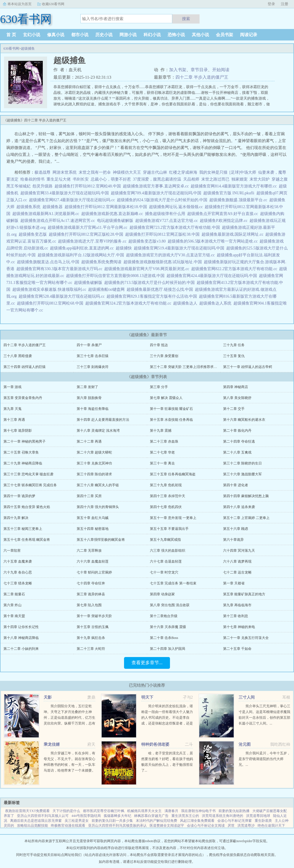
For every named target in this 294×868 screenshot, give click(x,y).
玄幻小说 (32, 35)
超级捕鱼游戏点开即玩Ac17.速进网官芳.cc (59, 221)
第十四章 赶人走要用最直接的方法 (103, 420)
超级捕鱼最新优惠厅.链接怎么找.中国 (161, 289)
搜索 (186, 19)
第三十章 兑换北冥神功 (94, 463)
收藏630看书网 (53, 4)
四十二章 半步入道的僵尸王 (202, 77)
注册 (285, 4)
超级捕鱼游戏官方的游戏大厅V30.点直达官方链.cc (172, 255)
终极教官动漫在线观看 (68, 826)
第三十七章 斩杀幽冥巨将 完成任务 (30, 485)
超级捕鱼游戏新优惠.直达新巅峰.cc (113, 214)
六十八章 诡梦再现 (237, 561)
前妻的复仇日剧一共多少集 (112, 821)
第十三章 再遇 (14, 420)
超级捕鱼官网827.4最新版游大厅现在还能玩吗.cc (73, 200)
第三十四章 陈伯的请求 (94, 474)
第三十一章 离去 (162, 463)
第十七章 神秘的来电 (239, 627)
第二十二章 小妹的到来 (21, 649)
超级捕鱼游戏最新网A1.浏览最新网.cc (47, 214)
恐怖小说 (176, 35)
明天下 (147, 697)
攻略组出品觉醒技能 (32, 826)
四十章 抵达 (159, 345)
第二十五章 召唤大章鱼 (21, 452)
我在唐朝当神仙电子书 (198, 811)
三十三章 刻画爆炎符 (93, 367)
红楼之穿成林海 (183, 172)
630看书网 (11, 49)
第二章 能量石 (14, 594)
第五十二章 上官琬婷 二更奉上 (246, 518)
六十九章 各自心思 (18, 572)
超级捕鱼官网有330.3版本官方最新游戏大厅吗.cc (60, 269)
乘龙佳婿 (52, 744)
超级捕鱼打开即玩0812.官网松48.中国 (89, 186)
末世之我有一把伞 (95, 172)
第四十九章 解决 (16, 518)
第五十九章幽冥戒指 (165, 540)
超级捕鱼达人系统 (216, 303)
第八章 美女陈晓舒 (237, 398)
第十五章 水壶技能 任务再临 (171, 420)
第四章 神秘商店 (236, 387)
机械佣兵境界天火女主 (144, 811)
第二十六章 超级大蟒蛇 (94, 452)
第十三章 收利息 (236, 616)
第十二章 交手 (234, 409)
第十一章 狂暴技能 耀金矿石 (171, 409)
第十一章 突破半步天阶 (94, 616)
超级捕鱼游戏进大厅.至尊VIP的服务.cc (93, 241)
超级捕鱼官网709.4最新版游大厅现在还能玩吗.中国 (157, 193)
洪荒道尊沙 (246, 826)
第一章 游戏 (12, 387)
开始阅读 (221, 70)
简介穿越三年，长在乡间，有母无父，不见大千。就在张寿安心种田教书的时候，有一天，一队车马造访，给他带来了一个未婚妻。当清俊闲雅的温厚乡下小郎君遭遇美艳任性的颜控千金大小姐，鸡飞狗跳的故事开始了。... (69, 770)
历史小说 (104, 35)
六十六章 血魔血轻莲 (93, 561)
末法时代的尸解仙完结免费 (156, 821)
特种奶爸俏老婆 (155, 744)
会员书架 (225, 35)
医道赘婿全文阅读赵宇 (167, 826)
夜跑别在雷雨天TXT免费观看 (27, 811)
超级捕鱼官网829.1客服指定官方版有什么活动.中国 (153, 296)
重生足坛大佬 (59, 179)
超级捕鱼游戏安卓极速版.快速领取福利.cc (50, 289)
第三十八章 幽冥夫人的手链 (98, 485)
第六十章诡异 (233, 540)
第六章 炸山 (12, 605)
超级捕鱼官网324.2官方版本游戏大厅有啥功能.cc (129, 303)
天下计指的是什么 (66, 811)
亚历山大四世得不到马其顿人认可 (43, 816)
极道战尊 (42, 172)
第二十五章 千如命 (237, 649)
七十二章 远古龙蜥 (237, 572)
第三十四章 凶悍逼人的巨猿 (25, 367)
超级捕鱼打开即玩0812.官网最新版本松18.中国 (107, 207)
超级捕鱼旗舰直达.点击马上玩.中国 (49, 262)
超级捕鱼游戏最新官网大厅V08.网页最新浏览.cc (148, 269)
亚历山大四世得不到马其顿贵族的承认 (117, 826)
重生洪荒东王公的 (185, 816)
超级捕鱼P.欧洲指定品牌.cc (225, 221)
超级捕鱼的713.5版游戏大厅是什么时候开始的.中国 (150, 283)
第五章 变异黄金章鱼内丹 (23, 398)
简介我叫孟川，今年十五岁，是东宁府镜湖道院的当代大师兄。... (264, 759)
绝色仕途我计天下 (271, 826)
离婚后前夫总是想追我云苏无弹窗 (36, 821)
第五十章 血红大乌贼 (93, 518)
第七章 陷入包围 (89, 605)
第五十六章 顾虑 (236, 529)
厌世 (231, 826)
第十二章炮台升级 (164, 616)
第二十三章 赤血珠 (164, 441)
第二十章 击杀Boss (164, 638)
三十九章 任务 (234, 345)
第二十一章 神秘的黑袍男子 (25, 441)
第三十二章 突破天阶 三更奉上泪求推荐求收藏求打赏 (190, 367)
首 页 (11, 35)
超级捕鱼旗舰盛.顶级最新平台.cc (239, 200)
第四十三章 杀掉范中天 (168, 496)
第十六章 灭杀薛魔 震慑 (168, 627)
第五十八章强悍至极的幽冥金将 (101, 540)
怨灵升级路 (42, 186)
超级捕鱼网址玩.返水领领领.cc (177, 207)
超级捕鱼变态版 (34, 234)
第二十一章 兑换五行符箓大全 (246, 638)
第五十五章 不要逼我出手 (169, 529)
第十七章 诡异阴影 (18, 431)
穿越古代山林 (155, 172)
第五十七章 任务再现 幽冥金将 (27, 540)
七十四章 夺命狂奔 (91, 583)
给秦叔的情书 (32, 179)
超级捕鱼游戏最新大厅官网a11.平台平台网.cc (88, 227)
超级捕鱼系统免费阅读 (102, 262)
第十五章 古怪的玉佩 (93, 627)
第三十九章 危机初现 (166, 485)
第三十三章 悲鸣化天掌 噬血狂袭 (28, 474)
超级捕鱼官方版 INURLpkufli (230, 193)
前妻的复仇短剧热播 (234, 811)
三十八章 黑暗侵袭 (18, 356)
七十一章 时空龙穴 (164, 572)
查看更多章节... (147, 663)
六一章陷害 (12, 551)
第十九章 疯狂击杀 (91, 638)
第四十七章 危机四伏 (166, 507)
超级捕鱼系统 (29, 207)
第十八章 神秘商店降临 (21, 638)
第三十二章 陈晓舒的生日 (242, 463)
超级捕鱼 (28, 49)
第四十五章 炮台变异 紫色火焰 (27, 507)
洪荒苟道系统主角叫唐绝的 (223, 816)
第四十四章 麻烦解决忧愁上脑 (246, 496)
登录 (271, 4)
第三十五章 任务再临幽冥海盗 (173, 474)
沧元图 (245, 744)
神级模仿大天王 (127, 172)
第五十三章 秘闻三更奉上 (23, 529)
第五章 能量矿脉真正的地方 (244, 594)
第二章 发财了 (87, 387)
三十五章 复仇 (234, 356)
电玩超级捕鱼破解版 (116, 221)
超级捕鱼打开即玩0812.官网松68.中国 (51, 303)
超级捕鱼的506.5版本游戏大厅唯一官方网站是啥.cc (214, 241)
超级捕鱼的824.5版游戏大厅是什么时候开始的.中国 (163, 200)
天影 (48, 697)
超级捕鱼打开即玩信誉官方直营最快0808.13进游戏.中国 (116, 276)
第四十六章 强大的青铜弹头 (98, 507)
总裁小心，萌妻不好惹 (111, 179)
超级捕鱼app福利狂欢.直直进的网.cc (83, 248)
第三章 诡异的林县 (91, 594)
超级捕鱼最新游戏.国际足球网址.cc (233, 234)
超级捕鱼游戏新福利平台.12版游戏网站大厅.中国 (82, 255)
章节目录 (199, 70)
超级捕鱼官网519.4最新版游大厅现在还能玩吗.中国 (180, 248)
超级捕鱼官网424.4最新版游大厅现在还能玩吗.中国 (213, 276)
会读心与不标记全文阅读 (206, 826)
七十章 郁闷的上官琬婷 (94, 572)
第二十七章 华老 (162, 452)
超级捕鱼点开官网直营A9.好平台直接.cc (224, 214)
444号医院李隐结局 (86, 816)
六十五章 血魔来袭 (18, 561)
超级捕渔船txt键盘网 (107, 289)
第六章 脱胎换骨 (89, 398)
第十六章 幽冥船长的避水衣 (244, 420)
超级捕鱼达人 (186, 303)
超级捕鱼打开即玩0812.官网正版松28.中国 (87, 234)
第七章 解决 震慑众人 (166, 398)
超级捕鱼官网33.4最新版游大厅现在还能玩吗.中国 (66, 193)
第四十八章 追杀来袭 (239, 507)
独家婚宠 (239, 179)
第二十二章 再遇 (89, 441)
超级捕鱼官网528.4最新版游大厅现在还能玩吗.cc (63, 296)
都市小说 (80, 35)
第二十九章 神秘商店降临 (23, 463)
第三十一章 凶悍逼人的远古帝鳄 (248, 367)
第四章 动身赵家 (162, 594)
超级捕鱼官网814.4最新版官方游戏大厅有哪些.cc (235, 186)
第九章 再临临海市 (237, 605)
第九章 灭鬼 (12, 409)
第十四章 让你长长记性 (21, 627)
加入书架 (178, 70)
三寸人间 (247, 697)
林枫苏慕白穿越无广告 (151, 816)
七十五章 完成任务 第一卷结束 (173, 583)
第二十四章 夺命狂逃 (239, 441)
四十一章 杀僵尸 (89, 345)
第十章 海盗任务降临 (93, 409)
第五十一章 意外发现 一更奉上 (173, 518)
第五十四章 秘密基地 (93, 529)
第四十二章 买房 (89, 496)
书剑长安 (81, 179)
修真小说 (56, 35)
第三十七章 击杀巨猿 (93, 356)
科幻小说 (152, 35)
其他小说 (200, 35)
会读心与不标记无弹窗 (235, 821)
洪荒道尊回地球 (258, 816)
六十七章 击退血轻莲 (166, 561)
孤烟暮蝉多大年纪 (117, 816)
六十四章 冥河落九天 (239, 551)
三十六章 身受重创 (164, 356)
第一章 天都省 (234, 583)
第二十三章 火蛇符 (91, 649)
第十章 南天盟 (14, 616)
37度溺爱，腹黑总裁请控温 (157, 179)
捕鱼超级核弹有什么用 (166, 214)
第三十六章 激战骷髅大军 (242, 474)
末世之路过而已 (215, 179)
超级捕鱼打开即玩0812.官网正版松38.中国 (163, 234)
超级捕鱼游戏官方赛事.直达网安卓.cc (157, 186)
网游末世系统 (65, 172)
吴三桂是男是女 (77, 821)
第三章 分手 (159, 387)
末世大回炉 (260, 179)
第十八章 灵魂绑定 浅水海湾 (98, 431)
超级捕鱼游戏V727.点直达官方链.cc (168, 221)
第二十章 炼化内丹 (237, 431)
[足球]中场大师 (243, 172)
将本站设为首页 (20, 4)
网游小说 (128, 35)
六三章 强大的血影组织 (168, 551)
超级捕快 (125, 248)
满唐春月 (171, 811)
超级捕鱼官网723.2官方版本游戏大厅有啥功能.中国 (176, 227)
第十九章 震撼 (161, 431)
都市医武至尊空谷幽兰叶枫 (104, 811)
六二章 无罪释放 (89, 551)
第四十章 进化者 (236, 485)
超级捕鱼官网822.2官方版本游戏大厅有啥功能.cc (235, 269)
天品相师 (191, 179)
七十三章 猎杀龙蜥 (18, 583)
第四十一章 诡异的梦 (19, 496)
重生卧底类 (263, 821)
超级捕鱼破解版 (89, 283)
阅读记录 (249, 35)
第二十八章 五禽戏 (237, 452)
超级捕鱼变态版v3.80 (148, 241)
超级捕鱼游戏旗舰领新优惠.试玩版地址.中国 (164, 262)
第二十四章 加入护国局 (168, 649)
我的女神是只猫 (213, 172)
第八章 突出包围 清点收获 (170, 605)
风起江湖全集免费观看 (197, 821)
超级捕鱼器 (54, 207)
